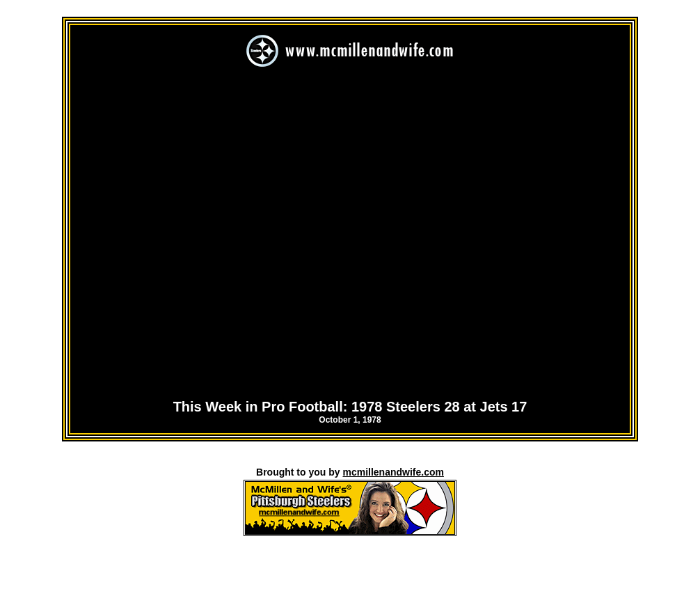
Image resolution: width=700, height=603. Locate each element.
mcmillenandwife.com (393, 472)
